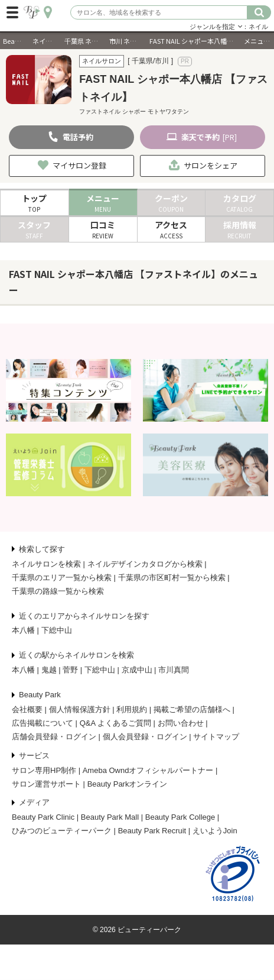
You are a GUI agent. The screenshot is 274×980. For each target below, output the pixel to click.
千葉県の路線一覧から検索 (58, 591)
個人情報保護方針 (80, 709)
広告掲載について (43, 723)
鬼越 (49, 670)
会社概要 (27, 709)
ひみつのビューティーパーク (62, 831)
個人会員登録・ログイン (145, 737)
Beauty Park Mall (110, 817)
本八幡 (23, 630)
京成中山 (137, 670)
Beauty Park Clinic (43, 817)
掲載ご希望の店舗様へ (192, 709)
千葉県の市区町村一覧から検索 (172, 578)
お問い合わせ (181, 723)
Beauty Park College (180, 817)
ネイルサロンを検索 (46, 564)
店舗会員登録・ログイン (54, 737)
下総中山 (57, 630)
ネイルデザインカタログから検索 (145, 564)
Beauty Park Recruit (152, 831)
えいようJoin (215, 831)
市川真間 (174, 670)
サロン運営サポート (46, 784)
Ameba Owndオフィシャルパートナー (148, 770)
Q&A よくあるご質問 (115, 723)
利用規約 (132, 709)
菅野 (70, 670)
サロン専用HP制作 (44, 770)
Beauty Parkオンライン (128, 784)
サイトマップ (216, 737)
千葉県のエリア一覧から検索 (62, 578)
